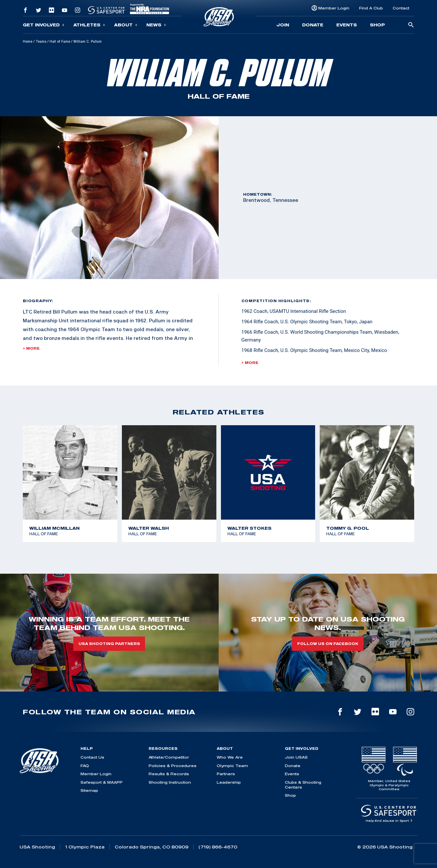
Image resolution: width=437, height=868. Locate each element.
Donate (313, 25)
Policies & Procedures (173, 766)
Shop (377, 25)
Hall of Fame (60, 41)
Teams (41, 41)
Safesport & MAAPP (102, 782)
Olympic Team (232, 766)
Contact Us (92, 757)
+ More (31, 348)
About (126, 25)
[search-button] (411, 25)
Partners (226, 774)
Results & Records (169, 774)
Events (347, 25)
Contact (401, 8)
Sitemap (89, 790)
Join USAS (296, 757)
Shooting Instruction (170, 782)
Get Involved (44, 25)
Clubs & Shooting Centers (303, 785)
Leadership (229, 782)
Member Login (334, 8)
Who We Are (230, 757)
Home (28, 41)
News (156, 25)
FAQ (85, 766)
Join (283, 25)
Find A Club (371, 8)
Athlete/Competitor (169, 757)
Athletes (89, 25)
